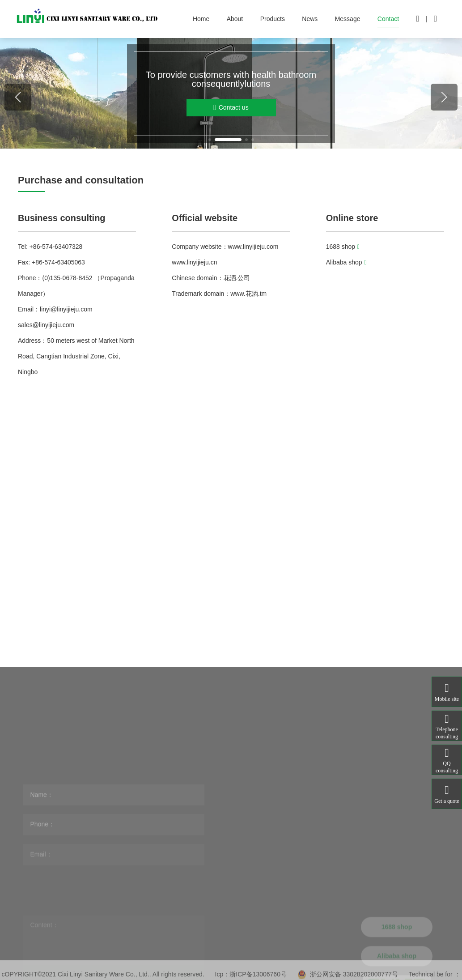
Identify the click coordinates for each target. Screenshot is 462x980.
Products (273, 19)
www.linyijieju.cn (194, 262)
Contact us (231, 108)
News (310, 19)
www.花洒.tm (248, 294)
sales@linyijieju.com (46, 325)
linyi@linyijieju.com (66, 309)
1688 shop (343, 247)
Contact (388, 19)
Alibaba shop (346, 262)
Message (348, 19)
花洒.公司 (237, 278)
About (235, 19)
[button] (210, 140)
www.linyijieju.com (253, 247)
